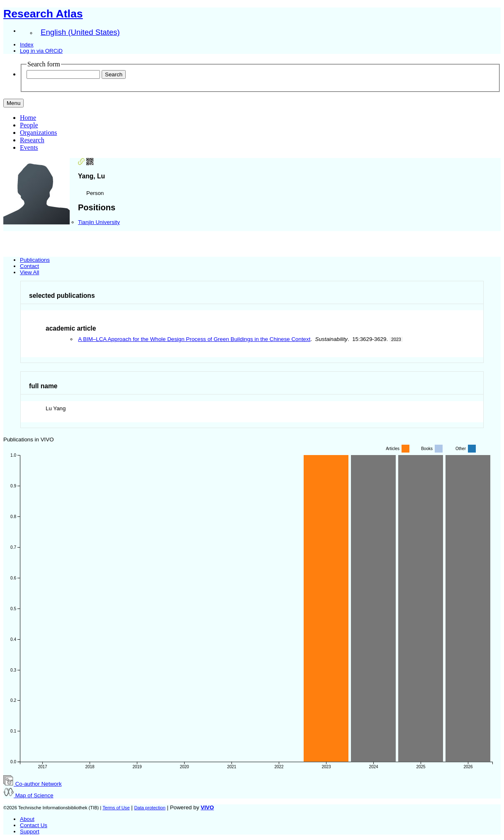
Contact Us (34, 825)
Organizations (38, 133)
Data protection (150, 808)
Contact (29, 266)
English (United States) (80, 32)
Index (27, 45)
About (27, 819)
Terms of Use (116, 808)
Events (29, 147)
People (29, 125)
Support (30, 831)
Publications (35, 260)
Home (28, 118)
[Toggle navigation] (13, 103)
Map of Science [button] (28, 795)
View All (29, 272)
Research (32, 140)
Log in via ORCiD (41, 51)
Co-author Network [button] (33, 784)
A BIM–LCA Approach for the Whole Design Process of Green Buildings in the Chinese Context (194, 339)
